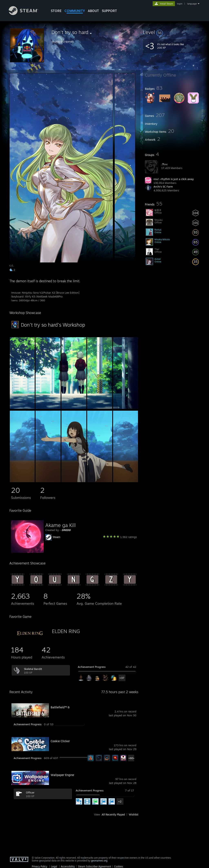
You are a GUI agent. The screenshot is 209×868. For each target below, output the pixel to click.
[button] (172, 32)
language (192, 4)
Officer (30, 792)
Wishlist (134, 814)
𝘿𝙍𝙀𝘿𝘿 (66, 530)
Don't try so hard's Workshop (53, 325)
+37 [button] (122, 678)
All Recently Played (113, 814)
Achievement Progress (92, 667)
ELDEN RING (66, 631)
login (180, 4)
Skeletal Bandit (33, 669)
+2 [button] (120, 801)
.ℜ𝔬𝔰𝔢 (164, 164)
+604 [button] (132, 758)
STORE (56, 11)
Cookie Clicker (60, 741)
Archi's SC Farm (163, 187)
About (93, 11)
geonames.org (99, 861)
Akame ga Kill (61, 525)
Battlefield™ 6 (60, 707)
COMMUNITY (75, 11)
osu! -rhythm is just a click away (174, 179)
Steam (57, 537)
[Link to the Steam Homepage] (27, 14)
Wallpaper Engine (62, 775)
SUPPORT (109, 11)
